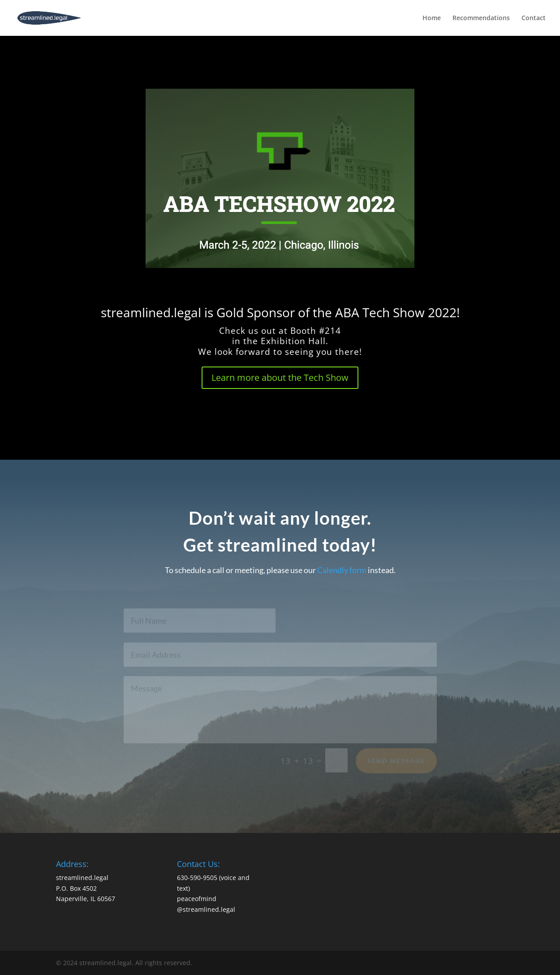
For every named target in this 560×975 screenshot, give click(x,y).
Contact (534, 18)
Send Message (396, 763)
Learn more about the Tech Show (280, 377)
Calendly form (342, 570)
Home (432, 18)
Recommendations (481, 18)
